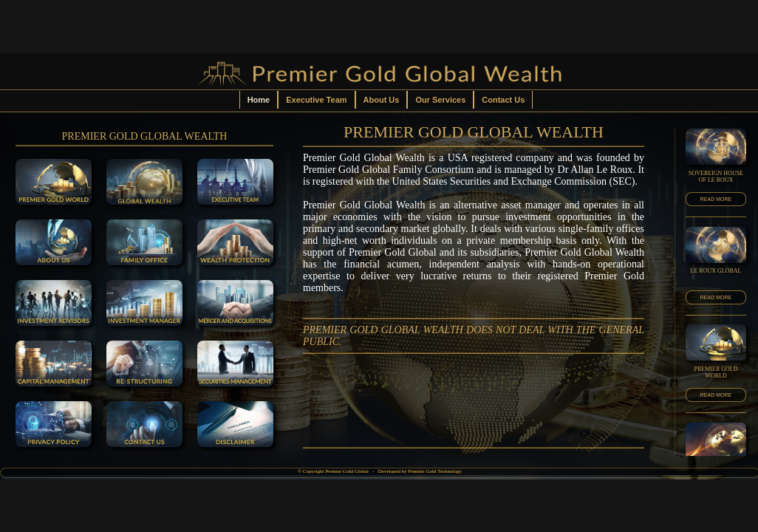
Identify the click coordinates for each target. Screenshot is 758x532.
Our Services (440, 100)
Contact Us (503, 100)
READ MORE (716, 199)
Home (259, 100)
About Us (382, 100)
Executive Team (316, 100)
